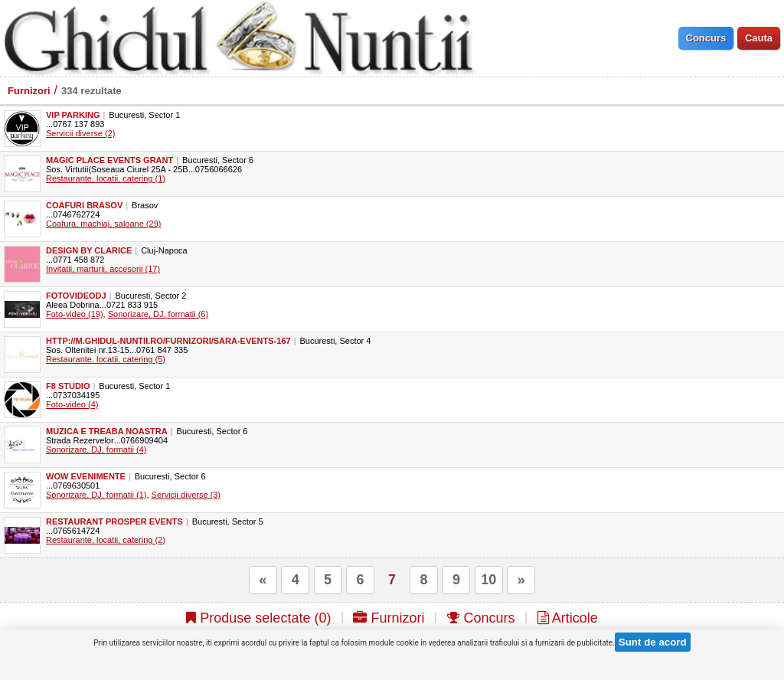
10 (488, 580)
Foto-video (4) (72, 404)
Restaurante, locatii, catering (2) (106, 540)
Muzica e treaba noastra (107, 431)
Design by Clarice (89, 250)
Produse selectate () (258, 618)
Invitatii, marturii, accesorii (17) (103, 269)
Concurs (481, 618)
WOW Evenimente (86, 476)
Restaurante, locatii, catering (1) (106, 178)
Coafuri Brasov (84, 205)
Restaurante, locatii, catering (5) (106, 359)
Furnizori (29, 91)
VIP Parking (73, 115)
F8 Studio (68, 386)
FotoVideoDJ (76, 296)
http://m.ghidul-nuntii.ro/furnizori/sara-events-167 (168, 341)
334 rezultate (91, 91)
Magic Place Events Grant (109, 160)
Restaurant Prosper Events (114, 521)
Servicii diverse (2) (80, 133)
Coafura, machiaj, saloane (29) (103, 224)
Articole (568, 618)
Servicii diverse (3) (186, 495)
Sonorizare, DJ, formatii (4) (96, 450)
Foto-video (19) (75, 314)
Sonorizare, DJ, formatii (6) (158, 314)
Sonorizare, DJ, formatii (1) (96, 495)
